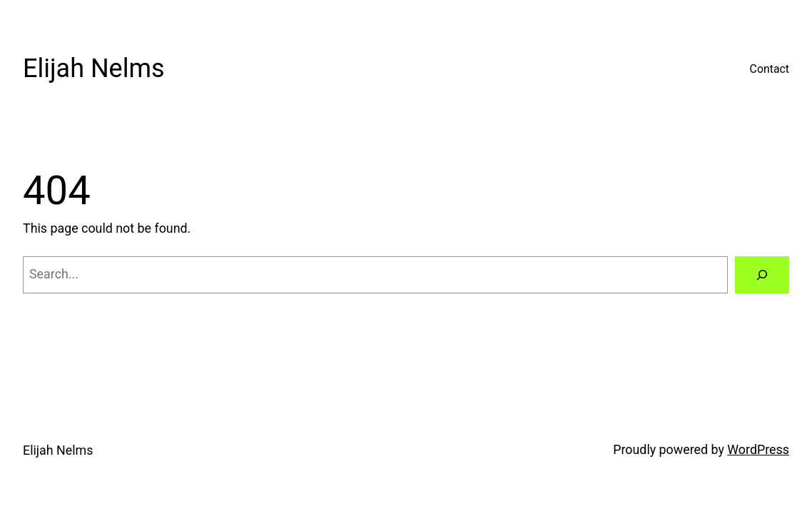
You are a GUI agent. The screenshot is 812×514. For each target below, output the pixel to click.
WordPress (758, 449)
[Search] (762, 275)
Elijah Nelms (94, 69)
